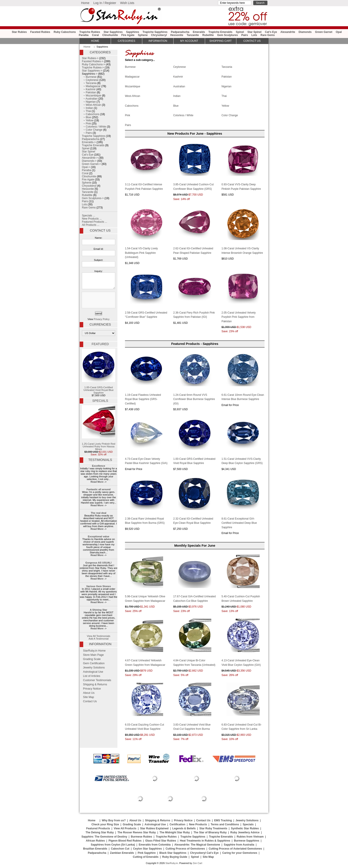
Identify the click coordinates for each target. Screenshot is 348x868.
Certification (177, 824)
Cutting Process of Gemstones (185, 849)
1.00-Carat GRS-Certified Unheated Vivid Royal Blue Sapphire (99, 371)
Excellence (98, 466)
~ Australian (90, 99)
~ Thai (86, 111)
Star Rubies (19, 32)
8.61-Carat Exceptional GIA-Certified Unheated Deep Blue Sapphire (239, 523)
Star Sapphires (113, 32)
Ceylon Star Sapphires (148, 849)
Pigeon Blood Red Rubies (125, 841)
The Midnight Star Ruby (175, 832)
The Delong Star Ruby (100, 832)
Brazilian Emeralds (95, 849)
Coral (95, 35)
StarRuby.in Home (94, 651)
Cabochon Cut (120, 849)
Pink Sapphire (147, 853)
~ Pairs (87, 133)
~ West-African (92, 105)
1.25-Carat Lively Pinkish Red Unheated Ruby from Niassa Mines (99, 428)
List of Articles (92, 676)
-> (90, 74)
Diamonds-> (89, 161)
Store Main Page (93, 655)
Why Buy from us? (114, 820)
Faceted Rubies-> (93, 61)
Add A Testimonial (99, 639)
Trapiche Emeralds (220, 32)
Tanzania (227, 67)
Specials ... (88, 216)
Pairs (245, 35)
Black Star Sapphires (173, 853)
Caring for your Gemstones (240, 853)
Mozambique (133, 86)
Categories (126, 41)
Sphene (143, 35)
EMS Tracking (223, 820)
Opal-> (86, 167)
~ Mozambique (92, 96)
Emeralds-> (89, 142)
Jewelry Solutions (94, 668)
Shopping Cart (221, 41)
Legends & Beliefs (184, 828)
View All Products (125, 828)
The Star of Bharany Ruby (210, 832)
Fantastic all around (99, 489)
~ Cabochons (91, 114)
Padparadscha (180, 32)
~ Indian (87, 108)
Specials (100, 401)
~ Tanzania (89, 83)
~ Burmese (89, 77)
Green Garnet (324, 32)
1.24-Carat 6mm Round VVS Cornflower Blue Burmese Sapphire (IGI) (194, 399)
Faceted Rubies (40, 32)
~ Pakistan (89, 92)
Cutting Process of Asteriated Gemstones (235, 849)
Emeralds (199, 32)
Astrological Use (93, 672)
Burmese (130, 67)
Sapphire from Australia (239, 845)
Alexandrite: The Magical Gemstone (197, 845)
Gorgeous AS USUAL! (99, 563)
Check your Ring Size (105, 824)
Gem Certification (94, 663)
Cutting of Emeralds (146, 857)
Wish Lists (127, 3)
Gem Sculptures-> (93, 198)
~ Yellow (88, 120)
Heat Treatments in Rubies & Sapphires (205, 841)
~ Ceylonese (90, 80)
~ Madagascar (91, 86)
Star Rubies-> (90, 58)
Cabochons (132, 106)
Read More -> (99, 482)
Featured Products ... (95, 222)
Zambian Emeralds (122, 853)
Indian (177, 96)
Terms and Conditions (225, 824)
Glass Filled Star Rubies (161, 841)
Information (158, 41)
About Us (89, 693)
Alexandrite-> (90, 158)
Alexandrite (288, 32)
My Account (189, 41)
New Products (198, 824)
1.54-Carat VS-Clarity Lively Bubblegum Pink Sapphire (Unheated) (141, 253)
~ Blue (87, 117)
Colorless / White (183, 115)
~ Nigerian (89, 102)
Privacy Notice (92, 689)
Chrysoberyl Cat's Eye (204, 853)
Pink (128, 115)
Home (85, 3)
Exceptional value (99, 536)
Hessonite (177, 35)
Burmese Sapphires (247, 841)
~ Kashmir (89, 89)
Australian (179, 86)
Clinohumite (110, 35)
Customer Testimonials (97, 680)
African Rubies (95, 841)
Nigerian (226, 86)
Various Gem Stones (98, 586)
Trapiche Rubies (90, 32)
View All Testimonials (99, 636)
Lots (254, 35)
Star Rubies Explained (154, 828)
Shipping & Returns (95, 684)
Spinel (240, 32)
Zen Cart (197, 863)
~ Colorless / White (94, 127)
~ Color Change (92, 130)
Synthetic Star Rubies (245, 828)
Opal (339, 32)
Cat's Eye (271, 32)
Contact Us (100, 230)
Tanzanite (193, 35)
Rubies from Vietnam (250, 837)
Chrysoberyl (159, 35)
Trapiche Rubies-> (93, 68)
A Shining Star (99, 610)
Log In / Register (105, 3)
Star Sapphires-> (92, 71)
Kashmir (178, 76)
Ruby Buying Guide (175, 857)
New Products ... (92, 219)
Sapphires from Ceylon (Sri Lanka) (113, 845)
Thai (224, 96)
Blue (176, 106)
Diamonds (305, 32)
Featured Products (98, 828)
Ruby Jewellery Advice (245, 832)
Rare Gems (268, 35)
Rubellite (208, 35)
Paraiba (84, 35)
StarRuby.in (172, 863)
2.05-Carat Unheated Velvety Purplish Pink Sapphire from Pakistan (239, 317)
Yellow (225, 106)
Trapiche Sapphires (155, 32)
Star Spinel (255, 32)
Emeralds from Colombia (155, 845)
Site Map (89, 697)
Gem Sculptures (228, 35)
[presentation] (98, 300)
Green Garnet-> (91, 164)
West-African (132, 96)
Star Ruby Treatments (213, 828)
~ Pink (86, 124)
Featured (100, 344)
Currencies (100, 324)
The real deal (99, 513)
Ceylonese (179, 67)
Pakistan (227, 76)
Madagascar (132, 76)
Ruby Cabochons (65, 32)
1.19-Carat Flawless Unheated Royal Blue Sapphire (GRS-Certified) (143, 399)
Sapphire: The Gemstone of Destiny (104, 837)
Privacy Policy (102, 319)
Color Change (230, 115)
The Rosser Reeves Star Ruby (137, 832)
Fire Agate (128, 35)
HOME (95, 41)
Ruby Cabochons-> (93, 64)
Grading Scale (92, 659)
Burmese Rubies (142, 837)
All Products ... (91, 225)
